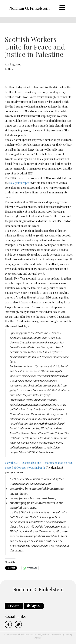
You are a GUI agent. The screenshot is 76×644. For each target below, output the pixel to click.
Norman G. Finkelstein (29, 8)
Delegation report (20, 183)
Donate (14, 606)
